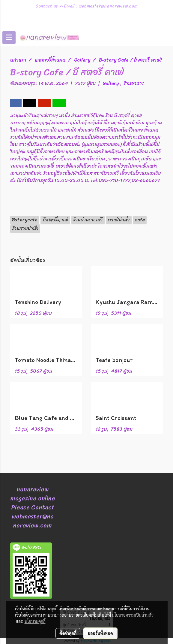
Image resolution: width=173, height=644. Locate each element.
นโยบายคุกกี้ (35, 621)
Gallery (111, 83)
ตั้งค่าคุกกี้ (68, 633)
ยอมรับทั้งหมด (100, 633)
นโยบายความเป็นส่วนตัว (133, 615)
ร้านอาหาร (134, 83)
